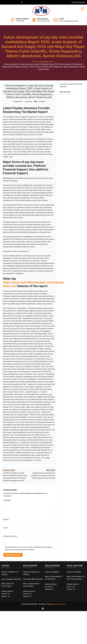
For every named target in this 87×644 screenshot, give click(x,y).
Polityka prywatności (79, 2)
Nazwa (6, 519)
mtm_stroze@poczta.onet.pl (69, 21)
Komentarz (7, 500)
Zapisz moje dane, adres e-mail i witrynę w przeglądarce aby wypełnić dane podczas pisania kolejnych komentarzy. (29, 548)
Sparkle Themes (60, 604)
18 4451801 (20, 21)
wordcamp (28, 101)
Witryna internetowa (10, 536)
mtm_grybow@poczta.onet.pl (33, 579)
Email (6, 528)
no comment (41, 101)
